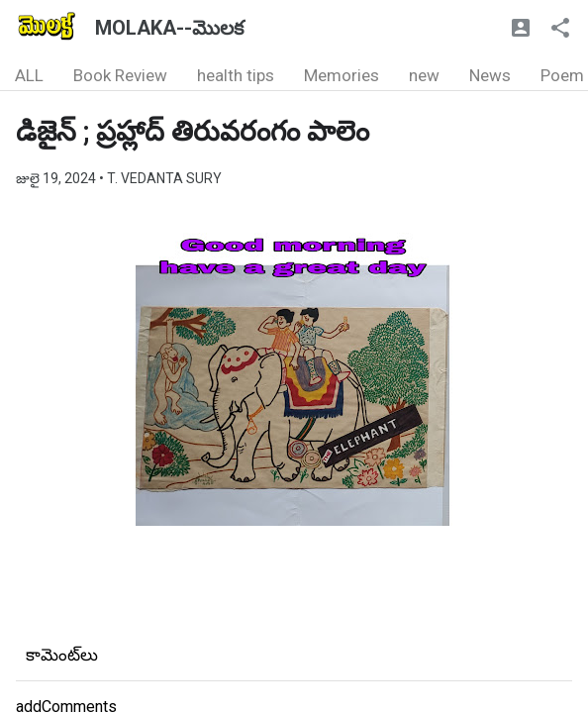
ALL (29, 75)
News (490, 75)
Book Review (120, 75)
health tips (236, 75)
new (424, 75)
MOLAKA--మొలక (169, 28)
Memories (342, 75)
